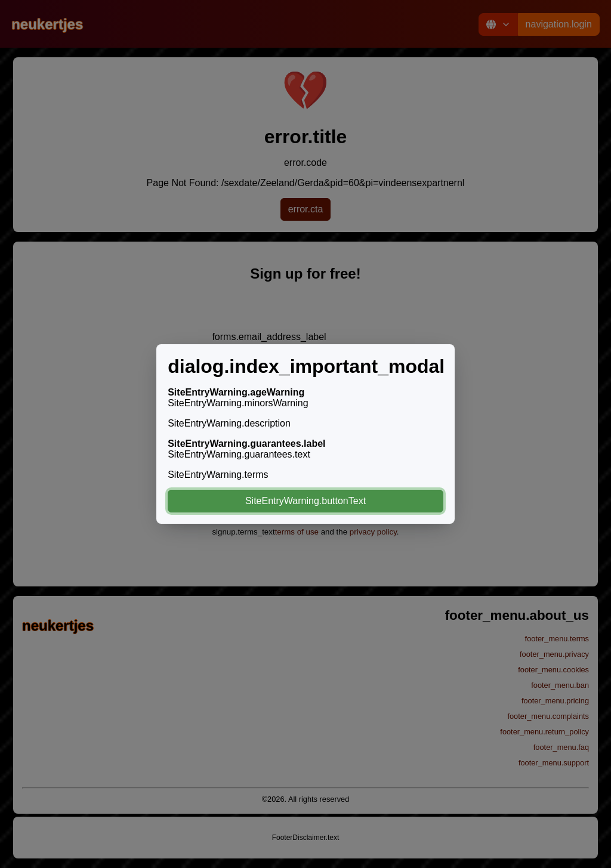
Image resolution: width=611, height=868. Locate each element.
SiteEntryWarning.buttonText (305, 501)
